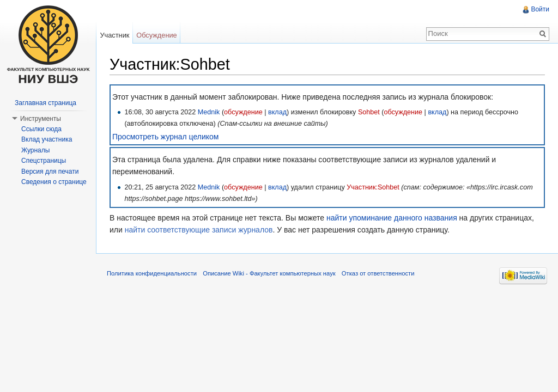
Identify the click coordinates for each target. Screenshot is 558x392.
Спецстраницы (44, 161)
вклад (277, 112)
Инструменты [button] (41, 119)
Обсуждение (157, 35)
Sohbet (369, 112)
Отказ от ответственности (378, 273)
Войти (540, 9)
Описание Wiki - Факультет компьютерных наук (269, 273)
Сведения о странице (54, 182)
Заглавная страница (46, 103)
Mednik (209, 112)
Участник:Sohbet (373, 187)
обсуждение (243, 112)
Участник (114, 35)
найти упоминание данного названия (392, 218)
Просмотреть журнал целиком (165, 137)
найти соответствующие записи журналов (199, 230)
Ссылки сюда (41, 129)
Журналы (35, 150)
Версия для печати (50, 171)
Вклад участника (47, 139)
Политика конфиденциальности (152, 273)
